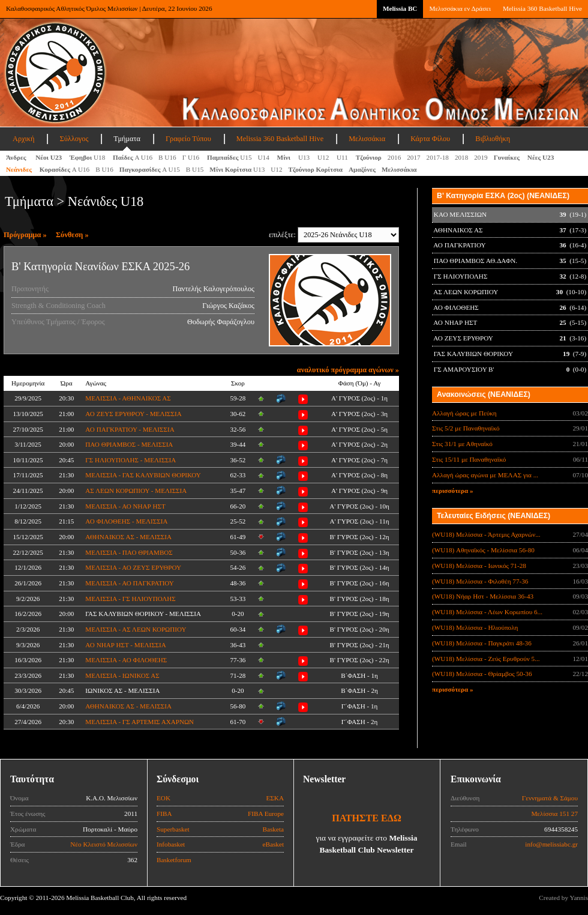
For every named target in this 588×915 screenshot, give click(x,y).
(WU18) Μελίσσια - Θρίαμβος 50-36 (482, 674)
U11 (343, 157)
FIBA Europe (266, 814)
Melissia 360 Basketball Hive (542, 8)
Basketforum (174, 860)
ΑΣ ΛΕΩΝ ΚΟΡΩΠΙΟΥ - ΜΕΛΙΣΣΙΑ (136, 491)
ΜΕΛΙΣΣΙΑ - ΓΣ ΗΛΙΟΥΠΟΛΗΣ (130, 599)
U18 (88, 157)
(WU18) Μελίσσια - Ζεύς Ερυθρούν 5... (486, 659)
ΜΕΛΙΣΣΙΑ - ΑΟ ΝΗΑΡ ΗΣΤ (125, 506)
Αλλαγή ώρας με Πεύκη (464, 413)
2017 (413, 157)
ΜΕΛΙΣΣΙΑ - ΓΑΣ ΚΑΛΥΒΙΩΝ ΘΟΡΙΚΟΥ (143, 475)
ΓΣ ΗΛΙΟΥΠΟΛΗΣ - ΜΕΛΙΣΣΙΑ (130, 460)
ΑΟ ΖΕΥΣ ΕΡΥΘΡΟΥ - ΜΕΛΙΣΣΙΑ (133, 414)
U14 (265, 157)
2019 (481, 157)
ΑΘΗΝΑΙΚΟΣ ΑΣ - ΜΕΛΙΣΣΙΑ (128, 537)
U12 (324, 157)
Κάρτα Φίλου (430, 139)
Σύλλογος (74, 139)
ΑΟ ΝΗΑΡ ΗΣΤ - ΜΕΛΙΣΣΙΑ (125, 645)
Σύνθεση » (72, 235)
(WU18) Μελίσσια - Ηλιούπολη (475, 627)
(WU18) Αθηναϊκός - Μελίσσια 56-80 (483, 550)
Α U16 (133, 157)
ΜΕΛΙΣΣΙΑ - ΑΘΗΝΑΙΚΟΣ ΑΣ (128, 398)
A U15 (150, 169)
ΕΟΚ (163, 798)
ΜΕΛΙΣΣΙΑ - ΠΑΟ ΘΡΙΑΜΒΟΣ (129, 552)
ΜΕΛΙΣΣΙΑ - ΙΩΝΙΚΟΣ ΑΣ (122, 675)
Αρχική (23, 139)
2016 (394, 157)
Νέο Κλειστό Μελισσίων (104, 844)
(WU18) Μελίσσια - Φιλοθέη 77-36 (480, 581)
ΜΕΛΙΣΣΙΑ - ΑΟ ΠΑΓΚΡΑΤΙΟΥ (130, 583)
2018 (461, 157)
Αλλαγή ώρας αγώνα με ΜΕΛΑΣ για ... (485, 475)
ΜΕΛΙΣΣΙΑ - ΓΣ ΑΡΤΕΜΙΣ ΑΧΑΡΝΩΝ (139, 722)
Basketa (273, 829)
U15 (229, 157)
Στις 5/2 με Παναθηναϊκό (466, 428)
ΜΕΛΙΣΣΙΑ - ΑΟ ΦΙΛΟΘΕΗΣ (126, 660)
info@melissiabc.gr (551, 844)
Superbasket (173, 829)
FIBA (164, 814)
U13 (305, 157)
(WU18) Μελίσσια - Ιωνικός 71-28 (479, 566)
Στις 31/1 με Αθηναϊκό (462, 444)
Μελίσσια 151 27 (554, 814)
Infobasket (171, 844)
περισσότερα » (453, 491)
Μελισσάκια (367, 139)
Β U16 (167, 157)
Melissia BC (400, 8)
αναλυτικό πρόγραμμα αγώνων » (348, 370)
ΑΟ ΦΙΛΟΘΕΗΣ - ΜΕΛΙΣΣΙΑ (126, 521)
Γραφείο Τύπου (188, 139)
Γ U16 (192, 157)
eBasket (273, 844)
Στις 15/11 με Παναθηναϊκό (469, 459)
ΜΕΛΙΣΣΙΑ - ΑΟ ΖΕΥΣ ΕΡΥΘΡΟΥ (133, 567)
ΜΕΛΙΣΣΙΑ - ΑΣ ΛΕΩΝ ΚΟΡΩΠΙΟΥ (136, 629)
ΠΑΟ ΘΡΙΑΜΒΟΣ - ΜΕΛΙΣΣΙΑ (129, 444)
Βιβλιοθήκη (493, 139)
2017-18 (438, 157)
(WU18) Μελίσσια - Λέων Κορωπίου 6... (487, 612)
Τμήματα (127, 139)
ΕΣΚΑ (275, 798)
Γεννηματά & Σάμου (550, 798)
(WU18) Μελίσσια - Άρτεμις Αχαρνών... (486, 534)
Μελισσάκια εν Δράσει (460, 8)
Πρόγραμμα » (25, 235)
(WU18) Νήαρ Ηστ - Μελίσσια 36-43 (483, 596)
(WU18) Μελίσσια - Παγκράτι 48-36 (482, 643)
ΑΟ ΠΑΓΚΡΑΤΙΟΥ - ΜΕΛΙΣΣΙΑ (130, 429)
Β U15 (195, 169)
